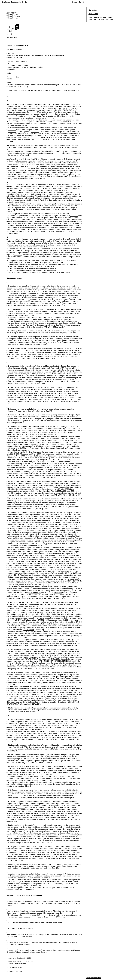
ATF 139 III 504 (50, 327)
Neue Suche (93, 14)
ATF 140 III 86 (12, 354)
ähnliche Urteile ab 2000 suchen (101, 19)
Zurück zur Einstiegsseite (12, 2)
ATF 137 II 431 (60, 495)
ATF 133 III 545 (42, 358)
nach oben (97, 978)
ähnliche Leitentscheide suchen (100, 17)
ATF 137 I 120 (29, 630)
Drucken (25, 2)
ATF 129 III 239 (35, 593)
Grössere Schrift (78, 2)
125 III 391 (58, 593)
